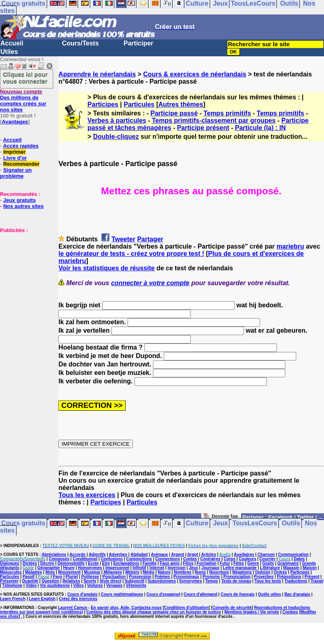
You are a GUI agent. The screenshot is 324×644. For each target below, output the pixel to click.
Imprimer (14, 152)
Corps (230, 559)
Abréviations (54, 554)
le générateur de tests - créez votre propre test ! (131, 254)
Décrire (47, 563)
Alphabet (139, 554)
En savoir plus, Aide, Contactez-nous (126, 608)
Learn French (13, 599)
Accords (77, 554)
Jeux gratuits (20, 200)
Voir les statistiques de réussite (106, 268)
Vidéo (31, 585)
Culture (197, 524)
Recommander (21, 164)
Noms (200, 572)
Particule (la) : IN (260, 128)
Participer (138, 43)
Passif (28, 577)
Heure (69, 568)
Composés (59, 559)
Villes (78, 585)
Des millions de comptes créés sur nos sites (23, 101)
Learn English (42, 599)
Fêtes (239, 563)
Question (50, 581)
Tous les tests (268, 581)
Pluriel (72, 577)
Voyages (114, 585)
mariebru (290, 246)
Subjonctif (135, 581)
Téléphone (12, 585)
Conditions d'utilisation (187, 608)
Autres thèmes (181, 104)
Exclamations (126, 563)
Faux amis (170, 563)
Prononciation (237, 577)
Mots (50, 572)
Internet (157, 568)
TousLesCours (255, 524)
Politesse (90, 577)
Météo (149, 572)
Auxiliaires (244, 554)
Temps (212, 581)
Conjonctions (139, 559)
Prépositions (289, 577)
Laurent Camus (73, 608)
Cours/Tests (80, 43)
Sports (90, 581)
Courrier (267, 559)
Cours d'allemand (200, 594)
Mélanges (113, 572)
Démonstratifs (71, 563)
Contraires (210, 559)
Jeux (220, 524)
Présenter (9, 581)
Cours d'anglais (83, 594)
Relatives (71, 581)
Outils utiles (269, 594)
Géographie (49, 568)
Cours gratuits (23, 524)
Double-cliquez (116, 137)
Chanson (266, 554)
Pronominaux (186, 577)
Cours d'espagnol (163, 594)
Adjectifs (97, 554)
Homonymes (90, 568)
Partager (150, 239)
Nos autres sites (23, 206)
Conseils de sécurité (232, 608)
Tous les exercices (87, 495)
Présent (312, 577)
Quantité (30, 581)
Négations (242, 572)
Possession (140, 577)
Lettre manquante (240, 568)
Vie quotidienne (55, 585)
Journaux (210, 568)
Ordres (280, 572)
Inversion (176, 568)
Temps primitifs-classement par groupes (214, 120)
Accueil (12, 43)
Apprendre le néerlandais (97, 74)
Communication (293, 554)
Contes (190, 559)
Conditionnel (85, 559)
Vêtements (136, 585)
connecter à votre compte (150, 283)
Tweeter (123, 239)
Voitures (95, 585)
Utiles (9, 52)
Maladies (33, 572)
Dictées (30, 563)
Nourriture (219, 572)
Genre (253, 563)
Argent (177, 554)
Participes (103, 104)
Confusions (112, 559)
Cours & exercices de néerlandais (195, 74)
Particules (139, 104)
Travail (317, 581)
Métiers (132, 572)
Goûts (268, 563)
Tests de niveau (236, 581)
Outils (291, 524)
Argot (193, 554)
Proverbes (264, 577)
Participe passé (174, 113)
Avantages (15, 122)
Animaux (159, 554)
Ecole (94, 563)
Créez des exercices (78, 599)
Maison (310, 568)
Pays (57, 577)
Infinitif (139, 568)
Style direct (110, 581)
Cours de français (237, 594)
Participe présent (203, 128)
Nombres (183, 572)
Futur (225, 563)
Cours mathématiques (122, 594)
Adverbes (118, 554)
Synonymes (190, 581)
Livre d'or (15, 158)
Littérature (270, 568)
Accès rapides (21, 146)
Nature (164, 572)
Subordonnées (162, 581)
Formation (207, 563)
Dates (299, 559)
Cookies (290, 612)
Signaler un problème (16, 173)
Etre (106, 563)
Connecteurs (168, 559)
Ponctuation (114, 577)
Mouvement (70, 572)
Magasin (291, 568)
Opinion (263, 572)
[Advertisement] (24, 274)
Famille (149, 563)
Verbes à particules (117, 120)
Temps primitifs (227, 113)
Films (188, 563)
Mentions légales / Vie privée (252, 612)
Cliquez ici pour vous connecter (25, 78)
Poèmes (162, 577)
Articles (209, 554)
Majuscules (11, 572)
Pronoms (211, 577)
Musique (92, 572)
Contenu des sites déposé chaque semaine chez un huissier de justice (154, 612)
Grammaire (288, 563)
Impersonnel (117, 568)
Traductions (296, 581)
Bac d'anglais (297, 594)
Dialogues (10, 563)
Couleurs (247, 559)
